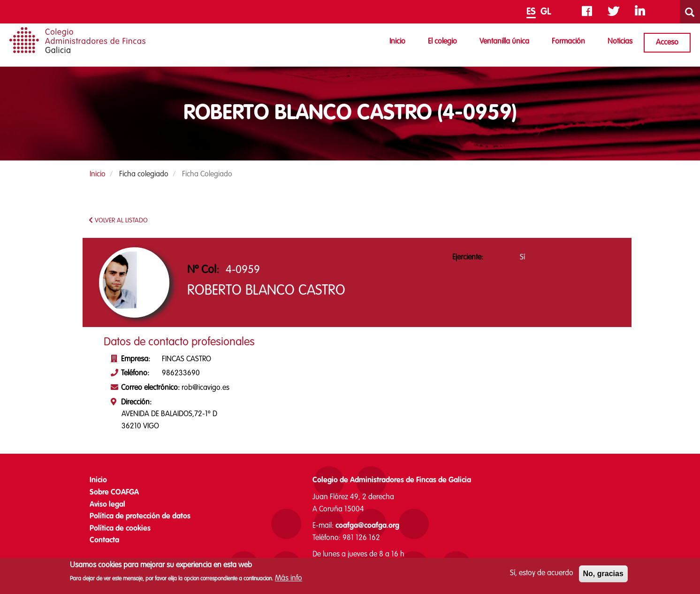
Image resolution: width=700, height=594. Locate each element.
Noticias (620, 42)
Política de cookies (120, 529)
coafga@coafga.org (367, 526)
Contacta (104, 541)
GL (546, 12)
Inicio (397, 42)
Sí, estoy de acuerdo (542, 576)
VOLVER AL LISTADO (118, 220)
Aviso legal (107, 505)
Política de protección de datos (140, 517)
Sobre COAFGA (114, 493)
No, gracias (603, 576)
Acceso (667, 43)
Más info (289, 581)
